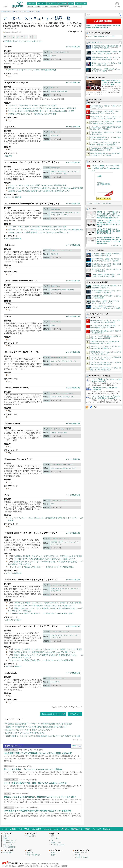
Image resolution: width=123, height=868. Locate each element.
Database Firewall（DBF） (59, 432)
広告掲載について (77, 829)
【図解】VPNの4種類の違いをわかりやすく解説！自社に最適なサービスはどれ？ (36, 727)
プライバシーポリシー (42, 866)
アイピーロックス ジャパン (60, 52)
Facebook (91, 407)
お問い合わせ (65, 829)
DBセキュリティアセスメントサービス (64, 361)
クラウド (6, 836)
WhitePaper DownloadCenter (76, 746)
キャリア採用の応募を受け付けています (101, 36)
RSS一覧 (78, 855)
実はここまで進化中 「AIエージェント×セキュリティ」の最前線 (33, 769)
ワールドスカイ (56, 322)
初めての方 (107, 829)
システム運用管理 (9, 847)
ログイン (5, 829)
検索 (120, 15)
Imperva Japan (55, 168)
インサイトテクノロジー (59, 500)
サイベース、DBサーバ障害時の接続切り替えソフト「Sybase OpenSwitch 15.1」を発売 (41, 111)
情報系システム (56, 843)
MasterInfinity (55, 682)
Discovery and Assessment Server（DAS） (64, 468)
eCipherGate (55, 136)
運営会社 (57, 866)
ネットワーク (8, 845)
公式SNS (14, 866)
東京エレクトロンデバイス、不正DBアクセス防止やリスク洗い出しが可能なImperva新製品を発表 (46, 188)
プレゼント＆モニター (82, 857)
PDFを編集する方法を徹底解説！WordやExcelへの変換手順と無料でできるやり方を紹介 (38, 724)
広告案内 (21, 866)
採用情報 (64, 866)
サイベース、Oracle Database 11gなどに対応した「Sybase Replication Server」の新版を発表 (42, 108)
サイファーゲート (57, 132)
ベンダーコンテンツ (95, 42)
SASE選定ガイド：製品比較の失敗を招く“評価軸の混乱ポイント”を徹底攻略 (37, 811)
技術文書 (18, 197)
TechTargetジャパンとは (51, 829)
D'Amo (53, 325)
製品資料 (9, 156)
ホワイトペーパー (81, 853)
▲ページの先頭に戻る (73, 47)
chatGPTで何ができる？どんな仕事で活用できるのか (25, 733)
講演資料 (18, 573)
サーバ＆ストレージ (10, 840)
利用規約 (87, 829)
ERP (52, 836)
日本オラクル (55, 286)
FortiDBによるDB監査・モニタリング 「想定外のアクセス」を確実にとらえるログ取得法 (48, 556)
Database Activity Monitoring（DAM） (63, 397)
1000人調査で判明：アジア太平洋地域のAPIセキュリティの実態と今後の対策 (38, 753)
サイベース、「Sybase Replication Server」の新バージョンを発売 (33, 105)
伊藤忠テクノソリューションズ (61, 250)
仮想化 (6, 838)
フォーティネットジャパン (60, 538)
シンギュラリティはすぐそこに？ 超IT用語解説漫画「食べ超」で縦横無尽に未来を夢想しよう (108, 231)
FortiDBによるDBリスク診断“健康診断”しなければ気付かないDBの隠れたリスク (39, 191)
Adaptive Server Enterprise (59, 91)
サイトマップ (97, 829)
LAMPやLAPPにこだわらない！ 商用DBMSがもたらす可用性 (32, 114)
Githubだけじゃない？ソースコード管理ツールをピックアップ (28, 730)
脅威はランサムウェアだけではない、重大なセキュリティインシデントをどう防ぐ (40, 797)
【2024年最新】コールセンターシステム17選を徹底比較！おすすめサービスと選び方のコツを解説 (42, 736)
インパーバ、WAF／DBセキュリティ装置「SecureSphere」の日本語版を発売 (37, 185)
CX (52, 840)
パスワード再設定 (23, 829)
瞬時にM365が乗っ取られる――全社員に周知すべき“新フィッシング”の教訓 (111, 83)
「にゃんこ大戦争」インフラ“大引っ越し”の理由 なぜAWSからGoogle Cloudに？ (106, 168)
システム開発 (8, 853)
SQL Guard (54, 254)
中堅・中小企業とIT (34, 855)
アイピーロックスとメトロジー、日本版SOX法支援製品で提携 (32, 70)
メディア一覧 (6, 866)
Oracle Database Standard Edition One (62, 290)
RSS (87, 407)
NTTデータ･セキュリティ (59, 358)
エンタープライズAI (58, 845)
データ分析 (55, 838)
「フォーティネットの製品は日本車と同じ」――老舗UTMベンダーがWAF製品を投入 (41, 567)
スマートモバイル (9, 843)
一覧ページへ (117, 246)
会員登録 (13, 829)
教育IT (53, 855)
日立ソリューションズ (58, 678)
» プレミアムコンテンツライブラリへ (99, 204)
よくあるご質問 (36, 829)
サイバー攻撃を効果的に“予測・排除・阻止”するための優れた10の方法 (35, 783)
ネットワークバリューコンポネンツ (63, 393)
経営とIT (30, 853)
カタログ (9, 197)
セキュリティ (75, 714)
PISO (53, 504)
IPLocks (53, 56)
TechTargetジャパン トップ (53, 714)
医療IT (53, 853)
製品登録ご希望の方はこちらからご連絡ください (23, 41)
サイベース (55, 88)
